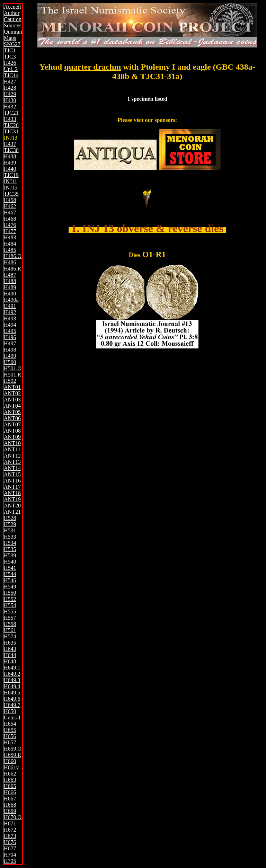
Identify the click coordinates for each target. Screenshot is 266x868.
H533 (10, 537)
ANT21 (12, 512)
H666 (10, 792)
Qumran (13, 32)
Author (12, 13)
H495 (10, 331)
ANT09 (12, 437)
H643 (10, 649)
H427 (10, 82)
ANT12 (12, 456)
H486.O (13, 256)
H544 (10, 574)
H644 (10, 655)
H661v (11, 767)
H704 (10, 855)
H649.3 (12, 680)
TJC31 (11, 131)
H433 (10, 119)
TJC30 (11, 150)
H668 (10, 805)
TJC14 (11, 75)
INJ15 (11, 188)
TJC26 (11, 125)
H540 (10, 562)
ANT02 (12, 393)
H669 (10, 811)
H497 (10, 343)
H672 (10, 830)
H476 (10, 225)
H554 (10, 605)
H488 (10, 281)
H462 (10, 206)
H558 (10, 624)
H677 (10, 848)
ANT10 (12, 443)
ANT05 (12, 412)
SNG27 (12, 44)
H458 (10, 200)
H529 (10, 524)
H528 (10, 518)
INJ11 (11, 181)
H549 (10, 587)
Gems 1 (12, 718)
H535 (10, 549)
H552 (10, 599)
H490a (11, 300)
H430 (10, 100)
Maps (10, 38)
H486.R (12, 269)
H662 (10, 774)
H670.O (13, 817)
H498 (10, 350)
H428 (10, 88)
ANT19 (12, 499)
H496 (10, 337)
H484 (10, 244)
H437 (10, 144)
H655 (10, 730)
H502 (10, 381)
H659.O (13, 749)
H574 (10, 636)
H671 (10, 823)
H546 (10, 580)
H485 (10, 250)
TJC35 (11, 194)
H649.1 (12, 668)
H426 (10, 63)
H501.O (13, 368)
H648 (10, 661)
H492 (10, 312)
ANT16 (12, 481)
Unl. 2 (11, 69)
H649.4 (12, 686)
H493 (10, 318)
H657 (10, 742)
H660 (10, 761)
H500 (10, 362)
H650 (10, 711)
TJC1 (10, 50)
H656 (10, 736)
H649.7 (12, 705)
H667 (10, 799)
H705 (10, 861)
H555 (10, 612)
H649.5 (12, 693)
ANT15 (12, 474)
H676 (10, 842)
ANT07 (12, 424)
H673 (10, 836)
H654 (10, 724)
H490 (10, 294)
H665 (10, 786)
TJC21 (11, 113)
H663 (10, 780)
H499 (10, 356)
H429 (10, 94)
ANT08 (12, 431)
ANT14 (12, 468)
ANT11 (12, 449)
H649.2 (12, 674)
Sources (13, 25)
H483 (10, 237)
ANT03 (12, 400)
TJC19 (11, 175)
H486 (10, 262)
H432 (10, 107)
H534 (10, 543)
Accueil (12, 7)
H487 (10, 275)
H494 (10, 325)
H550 (10, 593)
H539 (10, 555)
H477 (10, 231)
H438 (10, 156)
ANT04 (12, 406)
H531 (10, 530)
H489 (10, 287)
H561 (10, 630)
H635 (10, 643)
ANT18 (12, 493)
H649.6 (12, 699)
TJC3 (10, 57)
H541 (10, 568)
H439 (10, 163)
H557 (10, 618)
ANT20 (12, 506)
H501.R (12, 375)
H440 (10, 169)
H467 (10, 212)
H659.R (12, 755)
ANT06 (12, 418)
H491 (10, 306)
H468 (10, 219)
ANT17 (12, 487)
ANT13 (12, 462)
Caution (13, 19)
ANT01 (12, 387)
